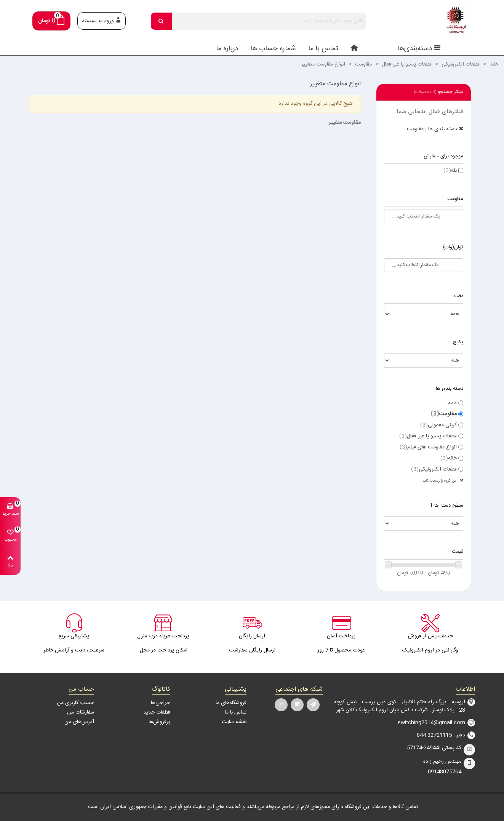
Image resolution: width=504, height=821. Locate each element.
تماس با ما (323, 49)
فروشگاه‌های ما (231, 703)
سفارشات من (81, 712)
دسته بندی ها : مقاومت (432, 129)
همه (452, 403)
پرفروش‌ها (159, 722)
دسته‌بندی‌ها (419, 49)
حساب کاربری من (75, 703)
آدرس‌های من (79, 722)
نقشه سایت (234, 722)
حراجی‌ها (161, 703)
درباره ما (227, 49)
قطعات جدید (157, 712)
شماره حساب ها (273, 49)
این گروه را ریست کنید (440, 481)
